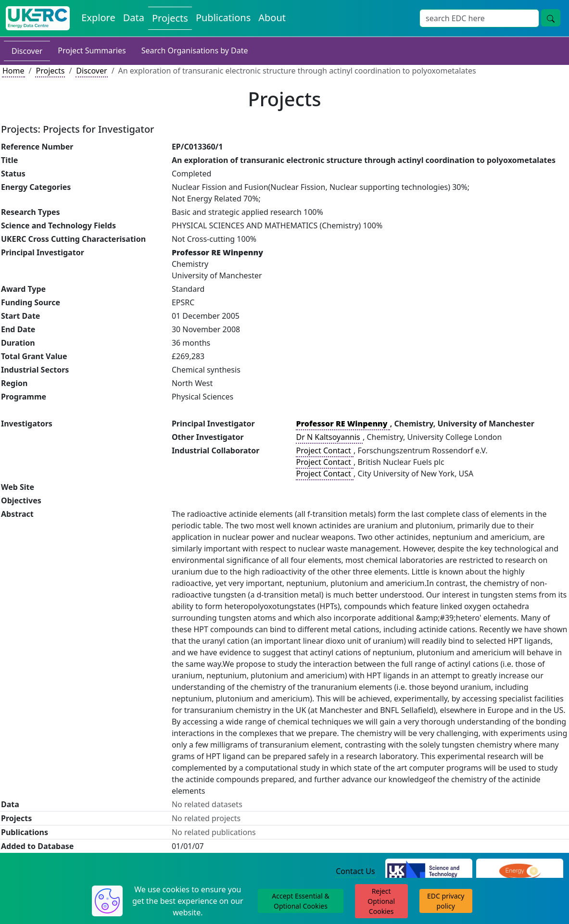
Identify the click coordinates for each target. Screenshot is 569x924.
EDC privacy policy (446, 901)
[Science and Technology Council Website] (429, 872)
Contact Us (355, 871)
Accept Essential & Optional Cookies (300, 901)
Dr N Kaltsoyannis (329, 437)
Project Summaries (92, 50)
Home (13, 71)
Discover (27, 51)
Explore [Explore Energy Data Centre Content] (98, 18)
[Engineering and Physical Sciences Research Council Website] (520, 872)
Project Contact (325, 450)
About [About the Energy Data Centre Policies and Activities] (272, 18)
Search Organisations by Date (195, 50)
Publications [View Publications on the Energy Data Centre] (223, 18)
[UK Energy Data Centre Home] (38, 18)
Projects (50, 71)
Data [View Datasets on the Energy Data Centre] (134, 18)
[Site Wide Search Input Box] (479, 18)
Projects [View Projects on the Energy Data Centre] (170, 18)
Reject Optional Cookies (381, 901)
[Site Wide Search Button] (551, 18)
